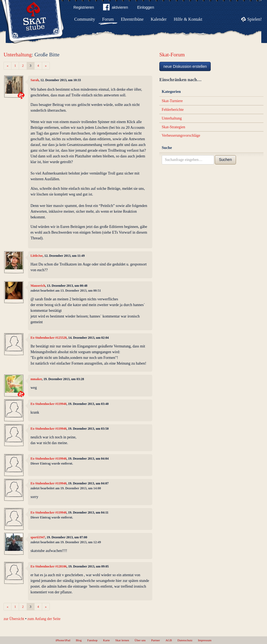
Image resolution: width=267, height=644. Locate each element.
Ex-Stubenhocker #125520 (49, 338)
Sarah (35, 80)
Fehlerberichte (173, 110)
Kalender (159, 19)
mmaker (36, 379)
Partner (156, 640)
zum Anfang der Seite (44, 619)
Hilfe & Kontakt (188, 19)
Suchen (225, 160)
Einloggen (145, 7)
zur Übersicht (14, 619)
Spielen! (255, 19)
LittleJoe (37, 256)
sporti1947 (38, 537)
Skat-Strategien (173, 127)
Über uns (140, 640)
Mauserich (38, 286)
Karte (106, 640)
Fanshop (92, 640)
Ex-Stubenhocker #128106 (49, 566)
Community (85, 19)
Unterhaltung (18, 55)
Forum (108, 19)
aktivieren (116, 8)
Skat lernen (122, 640)
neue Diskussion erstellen (185, 66)
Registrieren (84, 7)
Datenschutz (185, 640)
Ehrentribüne (132, 19)
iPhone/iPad (63, 640)
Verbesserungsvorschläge (181, 135)
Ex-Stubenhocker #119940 (48, 404)
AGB (169, 640)
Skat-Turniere (172, 101)
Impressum (205, 640)
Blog (79, 640)
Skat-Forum (172, 55)
